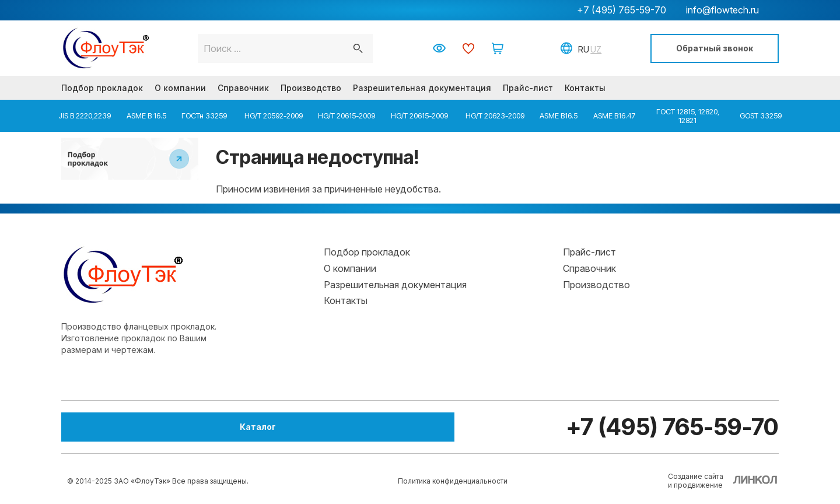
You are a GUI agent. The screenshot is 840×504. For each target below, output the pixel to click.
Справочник (243, 88)
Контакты (585, 88)
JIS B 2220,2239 (85, 116)
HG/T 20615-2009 (346, 116)
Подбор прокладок (102, 88)
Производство (311, 88)
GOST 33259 (761, 116)
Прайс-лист (528, 88)
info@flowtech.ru (722, 10)
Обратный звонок (715, 48)
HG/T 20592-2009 (273, 116)
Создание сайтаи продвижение (696, 481)
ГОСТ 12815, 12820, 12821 (688, 116)
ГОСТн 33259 (204, 116)
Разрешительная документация (422, 88)
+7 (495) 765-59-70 (622, 10)
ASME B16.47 (615, 116)
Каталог (125, 427)
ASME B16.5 (559, 116)
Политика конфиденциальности (453, 481)
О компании (180, 88)
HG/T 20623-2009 (494, 116)
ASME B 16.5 (146, 116)
